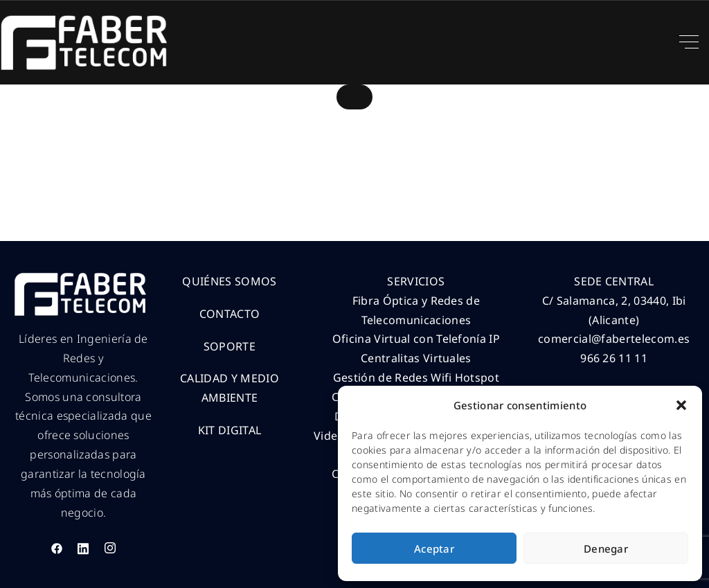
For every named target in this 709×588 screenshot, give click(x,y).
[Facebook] (57, 548)
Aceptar (434, 549)
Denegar (606, 549)
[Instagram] (110, 548)
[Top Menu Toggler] (689, 42)
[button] (681, 405)
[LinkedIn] (83, 548)
